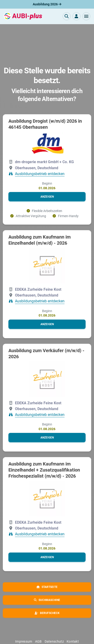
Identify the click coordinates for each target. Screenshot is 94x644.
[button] (86, 16)
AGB (38, 641)
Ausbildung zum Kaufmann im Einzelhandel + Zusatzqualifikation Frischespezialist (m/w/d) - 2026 (44, 470)
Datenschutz (54, 641)
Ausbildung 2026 (47, 4)
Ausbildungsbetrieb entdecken (40, 174)
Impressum (24, 641)
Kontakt (73, 641)
